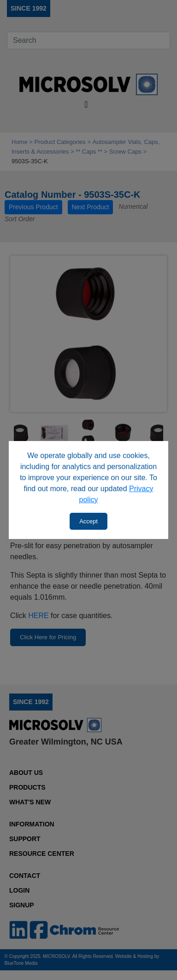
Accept (88, 521)
